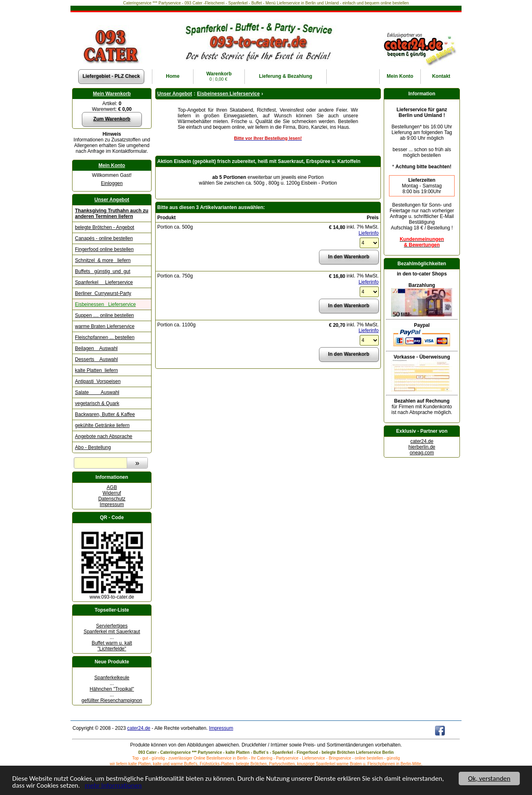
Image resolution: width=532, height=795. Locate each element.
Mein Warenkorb (112, 94)
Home (173, 76)
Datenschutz (112, 499)
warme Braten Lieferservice (105, 326)
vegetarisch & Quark (97, 403)
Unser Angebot (112, 200)
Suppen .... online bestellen (104, 315)
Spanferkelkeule (112, 678)
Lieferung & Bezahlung (286, 76)
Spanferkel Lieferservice (104, 282)
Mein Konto (112, 165)
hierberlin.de (422, 447)
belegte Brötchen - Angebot (104, 227)
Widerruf (112, 493)
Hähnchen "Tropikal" (112, 689)
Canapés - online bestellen (104, 238)
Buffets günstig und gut (103, 271)
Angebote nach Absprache (104, 436)
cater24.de (422, 441)
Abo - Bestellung (93, 447)
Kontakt (441, 76)
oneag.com (422, 453)
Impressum (112, 504)
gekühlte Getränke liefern (102, 425)
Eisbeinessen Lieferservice (105, 304)
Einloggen (112, 183)
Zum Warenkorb (112, 119)
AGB (112, 487)
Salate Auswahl (97, 392)
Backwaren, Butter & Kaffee (105, 414)
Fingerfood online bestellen (104, 249)
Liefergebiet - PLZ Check (111, 76)
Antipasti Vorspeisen (98, 381)
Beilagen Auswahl (96, 348)
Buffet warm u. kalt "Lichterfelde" (112, 646)
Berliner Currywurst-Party (103, 293)
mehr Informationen (113, 786)
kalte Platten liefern (96, 370)
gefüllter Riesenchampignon (112, 700)
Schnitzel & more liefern (103, 260)
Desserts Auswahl (96, 359)
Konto (400, 76)
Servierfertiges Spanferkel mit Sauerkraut (112, 629)
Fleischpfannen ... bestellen (105, 337)
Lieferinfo (368, 233)
